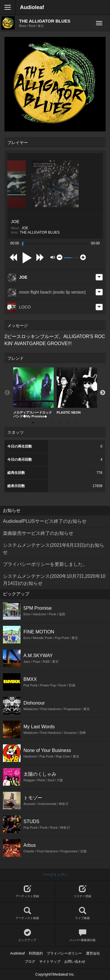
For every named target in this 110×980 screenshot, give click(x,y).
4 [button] (60, 423)
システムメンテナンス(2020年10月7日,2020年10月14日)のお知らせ (54, 580)
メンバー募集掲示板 (83, 935)
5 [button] (68, 423)
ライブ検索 (83, 913)
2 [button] (42, 423)
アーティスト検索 (27, 913)
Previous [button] (7, 393)
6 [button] (77, 423)
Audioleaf (32, 7)
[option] (33, 393)
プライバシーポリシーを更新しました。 (45, 564)
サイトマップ (50, 962)
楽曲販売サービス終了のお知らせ (38, 533)
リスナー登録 (83, 891)
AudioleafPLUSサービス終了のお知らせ (45, 521)
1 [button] (33, 423)
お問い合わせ (75, 962)
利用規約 (36, 953)
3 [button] (51, 423)
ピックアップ (27, 935)
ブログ (30, 962)
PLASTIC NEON (77, 391)
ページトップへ (55, 875)
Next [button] (103, 393)
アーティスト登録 (27, 891)
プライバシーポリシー (64, 953)
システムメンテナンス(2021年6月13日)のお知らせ (54, 549)
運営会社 (93, 953)
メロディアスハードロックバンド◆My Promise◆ (33, 393)
